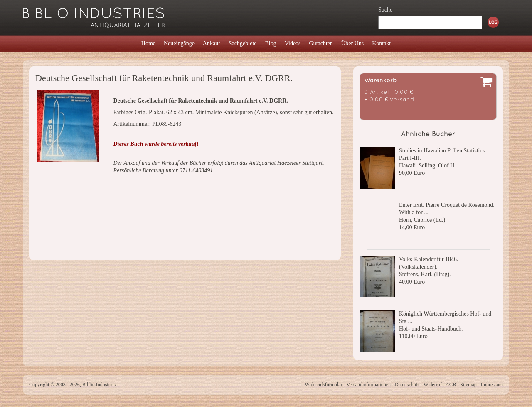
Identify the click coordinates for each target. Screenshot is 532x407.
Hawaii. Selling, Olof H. (427, 165)
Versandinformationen (368, 385)
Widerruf (433, 385)
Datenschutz (407, 385)
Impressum (492, 385)
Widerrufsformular (323, 385)
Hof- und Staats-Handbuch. (431, 329)
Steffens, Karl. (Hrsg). (425, 274)
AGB (451, 385)
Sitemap (468, 385)
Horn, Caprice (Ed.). (423, 220)
